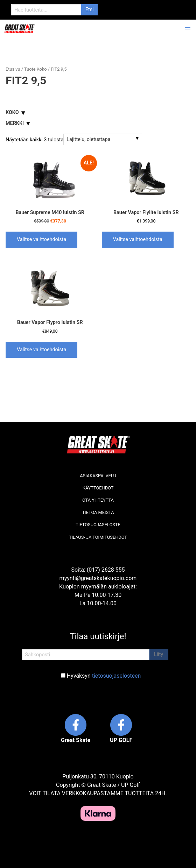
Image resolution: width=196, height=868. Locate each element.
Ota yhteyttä (98, 500)
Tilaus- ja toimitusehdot (98, 537)
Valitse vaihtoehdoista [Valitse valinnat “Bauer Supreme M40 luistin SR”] (41, 239)
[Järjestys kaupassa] (103, 139)
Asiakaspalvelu (98, 476)
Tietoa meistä (98, 512)
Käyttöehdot (98, 488)
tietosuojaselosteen (117, 676)
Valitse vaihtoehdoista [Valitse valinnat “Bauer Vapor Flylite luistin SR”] (138, 239)
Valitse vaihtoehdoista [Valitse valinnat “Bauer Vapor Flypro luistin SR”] (41, 350)
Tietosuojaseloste (98, 525)
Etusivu (13, 69)
